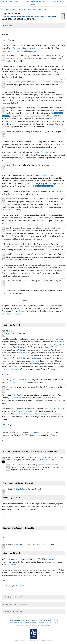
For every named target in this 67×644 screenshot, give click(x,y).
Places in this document (13, 612)
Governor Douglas (23, 411)
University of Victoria (52, 620)
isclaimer (54, 1)
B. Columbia (20, 353)
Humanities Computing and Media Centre (21, 620)
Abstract (8, 25)
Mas (48, 1)
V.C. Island (34, 432)
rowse (27, 1)
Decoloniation (18, 1)
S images (35, 1)
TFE (3, 425)
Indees (42, 1)
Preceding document (13, 10)
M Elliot (10, 331)
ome (5, 1)
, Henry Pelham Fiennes (36, 16)
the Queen (35, 48)
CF (3, 427)
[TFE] (4, 514)
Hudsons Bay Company (18, 382)
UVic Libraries (41, 620)
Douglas (36, 364)
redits (61, 1)
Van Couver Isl (47, 347)
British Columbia (39, 545)
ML (3, 10)
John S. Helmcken (45, 460)
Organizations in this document (16, 604)
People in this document (13, 597)
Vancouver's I (51, 559)
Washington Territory (44, 186)
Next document (27, 10)
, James (9, 16)
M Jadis (60, 408)
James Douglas (15, 314)
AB (3, 374)
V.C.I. (20, 350)
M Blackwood (20, 395)
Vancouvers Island (47, 175)
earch (33, 4)
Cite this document (40, 10)
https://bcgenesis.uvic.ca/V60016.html (33, 627)
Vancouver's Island (21, 48)
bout (10, 1)
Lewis (18, 489)
